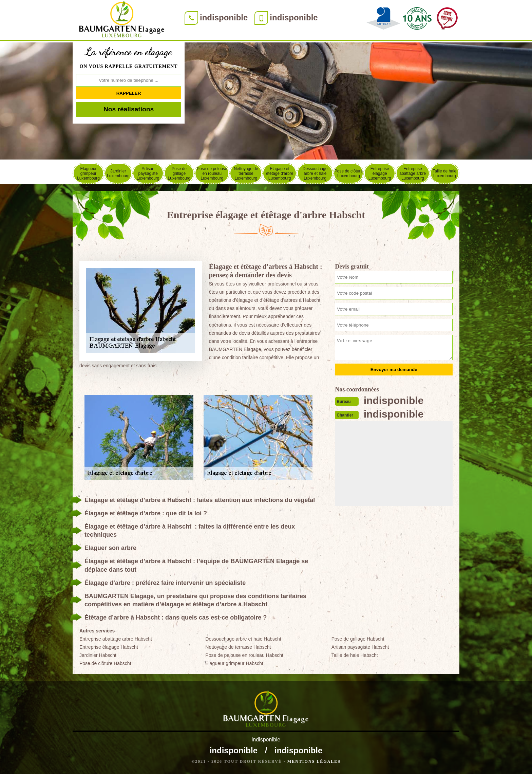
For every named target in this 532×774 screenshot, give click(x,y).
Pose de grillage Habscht (358, 639)
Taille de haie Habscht (355, 655)
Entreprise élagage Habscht (109, 647)
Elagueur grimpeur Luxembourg (88, 173)
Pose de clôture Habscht (105, 663)
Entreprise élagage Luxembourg (380, 173)
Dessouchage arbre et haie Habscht (243, 639)
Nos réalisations (129, 109)
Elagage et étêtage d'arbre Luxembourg (280, 173)
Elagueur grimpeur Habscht (234, 663)
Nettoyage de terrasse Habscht (238, 647)
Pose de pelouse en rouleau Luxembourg (212, 173)
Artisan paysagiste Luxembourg (148, 173)
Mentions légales (314, 761)
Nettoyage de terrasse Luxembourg (246, 173)
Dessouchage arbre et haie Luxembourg (315, 173)
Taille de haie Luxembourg (444, 173)
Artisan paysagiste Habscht (360, 647)
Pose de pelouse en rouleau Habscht (244, 655)
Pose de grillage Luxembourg (179, 173)
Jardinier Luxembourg (118, 173)
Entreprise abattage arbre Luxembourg (413, 173)
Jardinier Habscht (98, 655)
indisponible (224, 17)
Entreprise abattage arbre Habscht (116, 639)
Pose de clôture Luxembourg (349, 173)
